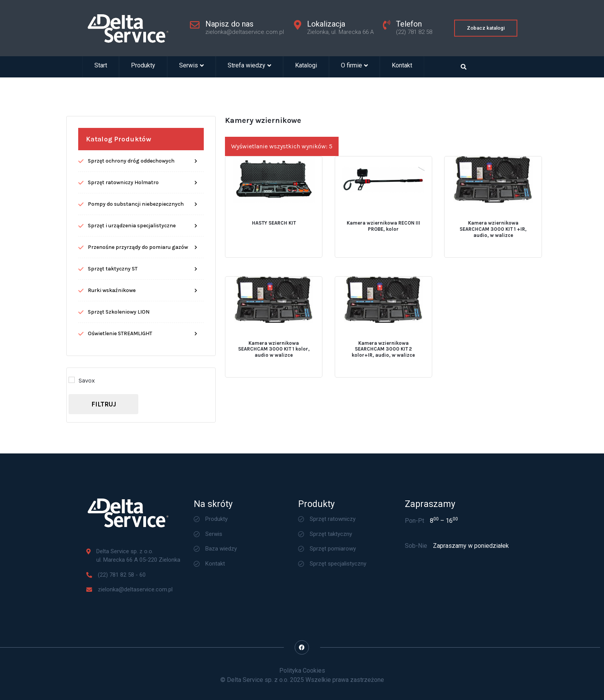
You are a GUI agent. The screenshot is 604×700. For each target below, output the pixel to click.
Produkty (143, 67)
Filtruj (104, 430)
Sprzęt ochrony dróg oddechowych (131, 187)
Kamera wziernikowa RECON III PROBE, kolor (383, 252)
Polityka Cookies (302, 671)
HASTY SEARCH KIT (274, 249)
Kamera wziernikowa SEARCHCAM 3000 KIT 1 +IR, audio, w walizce (493, 255)
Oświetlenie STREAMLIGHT (120, 359)
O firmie (354, 67)
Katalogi (306, 67)
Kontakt (402, 67)
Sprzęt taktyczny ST (113, 295)
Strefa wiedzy (249, 67)
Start (101, 67)
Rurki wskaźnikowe (112, 316)
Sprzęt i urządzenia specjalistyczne (132, 251)
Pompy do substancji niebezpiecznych (136, 230)
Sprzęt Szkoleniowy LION (119, 338)
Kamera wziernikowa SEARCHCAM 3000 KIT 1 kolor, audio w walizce (274, 375)
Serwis (191, 67)
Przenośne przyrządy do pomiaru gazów (138, 273)
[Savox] (72, 406)
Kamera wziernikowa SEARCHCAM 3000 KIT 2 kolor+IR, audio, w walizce (383, 375)
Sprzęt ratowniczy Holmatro (123, 208)
